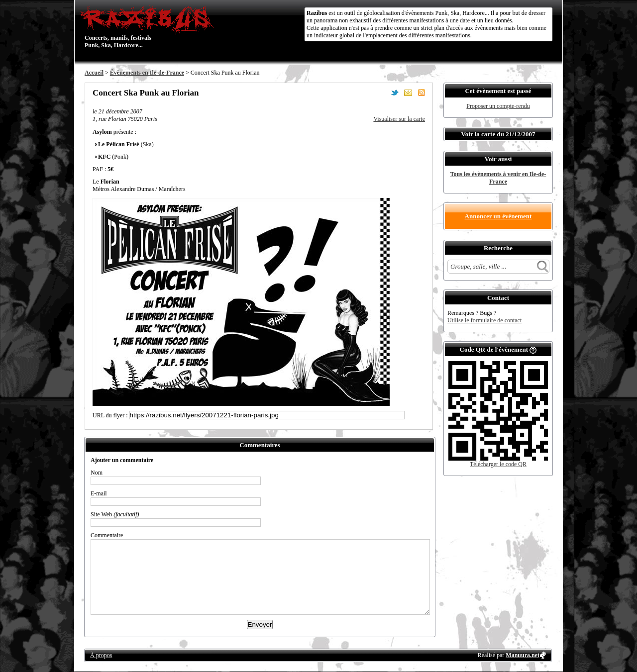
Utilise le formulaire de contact (484, 320)
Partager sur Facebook (381, 93)
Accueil (94, 73)
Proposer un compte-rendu (498, 106)
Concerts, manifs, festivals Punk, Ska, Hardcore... (149, 27)
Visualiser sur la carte (399, 119)
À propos (101, 655)
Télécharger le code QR (498, 464)
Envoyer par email (408, 93)
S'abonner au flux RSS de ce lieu (422, 93)
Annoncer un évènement (498, 216)
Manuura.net (523, 655)
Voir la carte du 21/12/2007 (498, 134)
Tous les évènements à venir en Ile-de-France (498, 178)
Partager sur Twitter (395, 93)
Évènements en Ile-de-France (147, 73)
